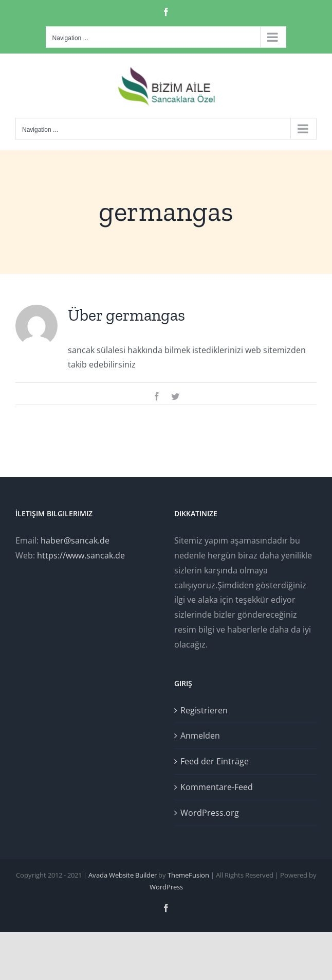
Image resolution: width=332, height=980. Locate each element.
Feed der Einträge (215, 761)
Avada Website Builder (123, 875)
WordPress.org (210, 813)
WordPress (166, 887)
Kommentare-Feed (217, 787)
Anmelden (200, 736)
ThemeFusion (188, 875)
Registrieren (204, 710)
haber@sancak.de (75, 540)
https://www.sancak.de (81, 555)
